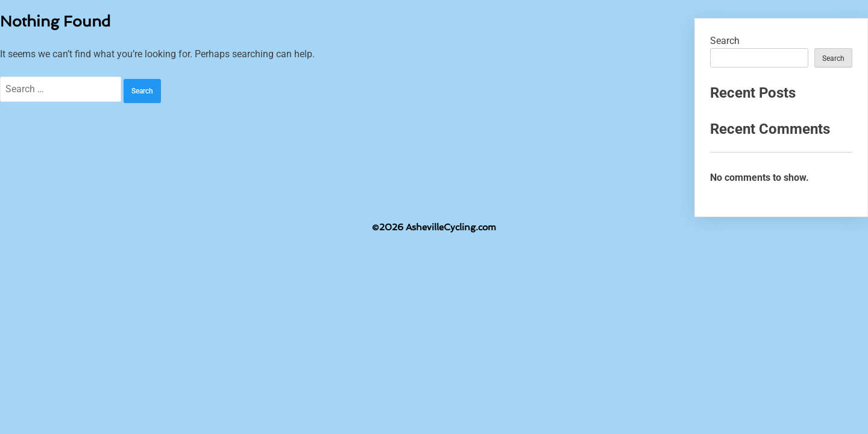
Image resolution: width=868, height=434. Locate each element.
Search (725, 41)
